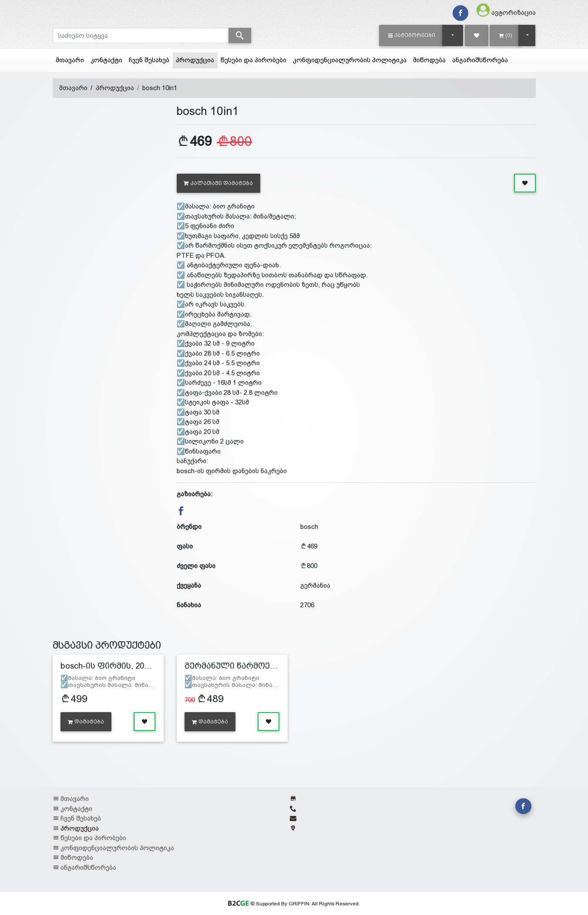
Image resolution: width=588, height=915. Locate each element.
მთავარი (70, 60)
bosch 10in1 (160, 88)
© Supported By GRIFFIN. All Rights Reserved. (294, 904)
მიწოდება (429, 60)
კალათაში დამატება (218, 183)
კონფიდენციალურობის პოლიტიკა (350, 60)
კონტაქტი (106, 60)
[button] (412, 35)
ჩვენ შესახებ (149, 60)
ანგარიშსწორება (480, 60)
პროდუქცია (197, 59)
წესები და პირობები (254, 60)
